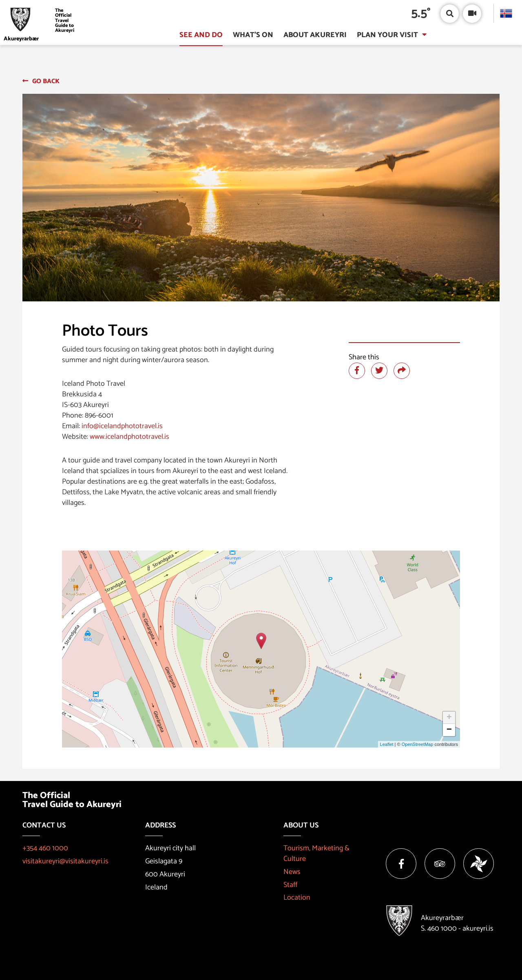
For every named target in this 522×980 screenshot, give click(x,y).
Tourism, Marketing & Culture (316, 854)
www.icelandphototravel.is (129, 437)
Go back (46, 81)
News (292, 872)
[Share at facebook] (357, 371)
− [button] (449, 730)
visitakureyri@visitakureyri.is (65, 861)
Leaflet (387, 744)
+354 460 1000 (45, 848)
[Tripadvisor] (440, 864)
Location (297, 898)
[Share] (402, 371)
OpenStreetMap (418, 744)
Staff (290, 885)
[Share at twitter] (379, 371)
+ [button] (449, 718)
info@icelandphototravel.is (122, 426)
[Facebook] (401, 864)
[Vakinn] (479, 864)
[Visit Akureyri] (42, 21)
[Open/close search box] (450, 14)
